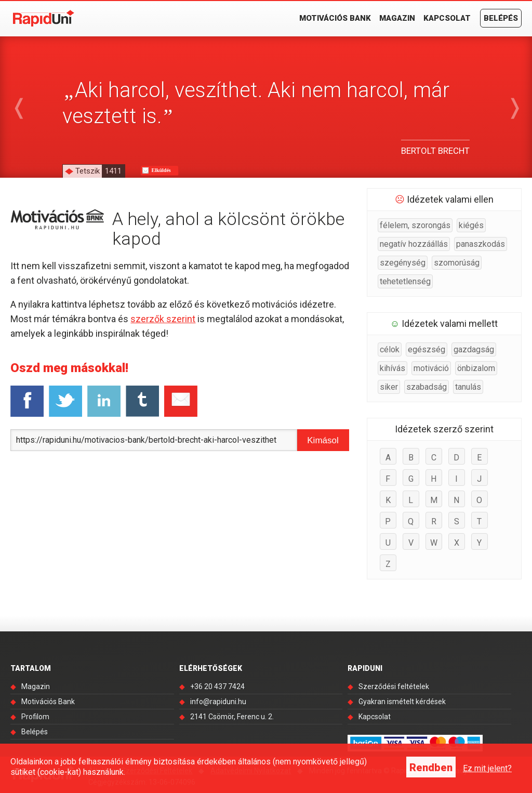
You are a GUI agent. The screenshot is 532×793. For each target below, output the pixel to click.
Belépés (501, 18)
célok (390, 349)
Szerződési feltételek (394, 686)
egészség (427, 349)
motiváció (431, 368)
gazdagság (474, 349)
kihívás (393, 368)
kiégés (471, 225)
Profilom (35, 717)
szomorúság (457, 263)
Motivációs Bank (335, 18)
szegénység (403, 263)
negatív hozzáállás (414, 244)
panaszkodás (481, 244)
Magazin (397, 18)
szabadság (427, 387)
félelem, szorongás (415, 225)
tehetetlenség (405, 281)
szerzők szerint (163, 319)
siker (389, 387)
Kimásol (323, 440)
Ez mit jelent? (487, 768)
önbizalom (476, 368)
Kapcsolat (447, 18)
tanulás (468, 387)
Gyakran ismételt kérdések (402, 702)
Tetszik (100, 171)
